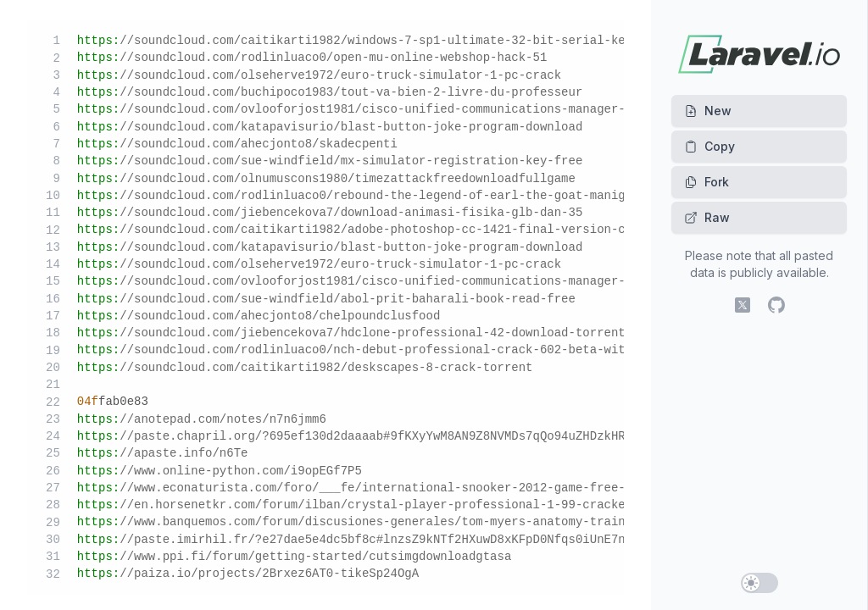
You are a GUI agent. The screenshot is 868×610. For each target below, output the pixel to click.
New (708, 111)
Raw (707, 217)
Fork (707, 182)
